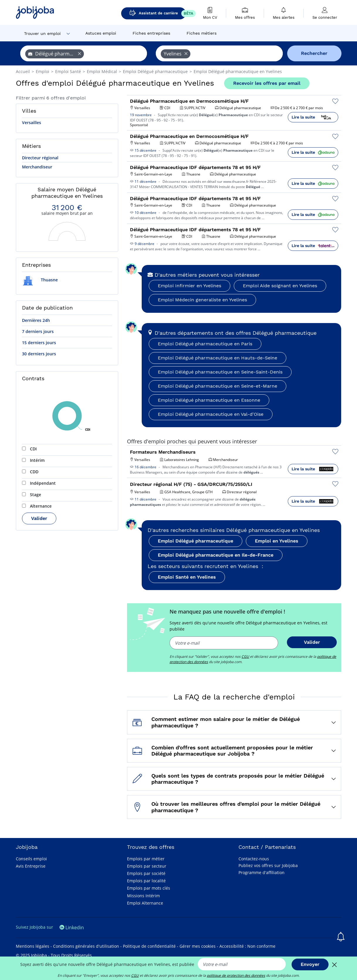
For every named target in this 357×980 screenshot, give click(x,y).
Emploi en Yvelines (277, 541)
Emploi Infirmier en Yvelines (190, 286)
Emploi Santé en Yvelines (187, 577)
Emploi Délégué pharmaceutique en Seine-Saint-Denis (220, 372)
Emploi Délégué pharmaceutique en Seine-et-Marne (218, 386)
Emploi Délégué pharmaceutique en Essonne (209, 400)
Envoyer (310, 964)
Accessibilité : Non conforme (247, 946)
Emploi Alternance (145, 903)
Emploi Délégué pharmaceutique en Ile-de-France (216, 555)
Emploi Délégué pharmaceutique (196, 541)
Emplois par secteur (147, 866)
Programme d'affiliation (262, 872)
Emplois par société (146, 873)
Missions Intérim (143, 896)
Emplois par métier (146, 859)
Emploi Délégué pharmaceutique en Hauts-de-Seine (218, 358)
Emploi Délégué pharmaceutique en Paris (205, 344)
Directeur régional (40, 158)
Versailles (32, 122)
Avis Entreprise (31, 866)
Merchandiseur (37, 167)
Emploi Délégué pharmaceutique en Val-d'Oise (211, 414)
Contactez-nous (254, 859)
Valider (39, 518)
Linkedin (72, 927)
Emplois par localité (146, 881)
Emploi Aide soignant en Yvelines (280, 286)
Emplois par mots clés (149, 888)
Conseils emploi (31, 859)
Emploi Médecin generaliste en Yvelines (202, 300)
